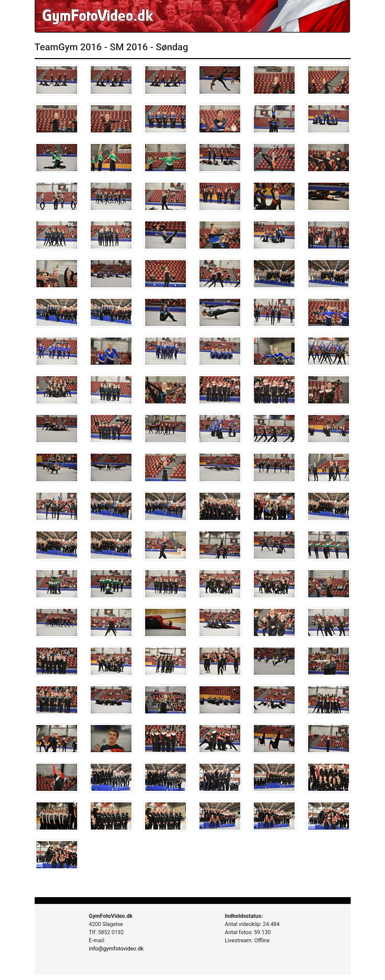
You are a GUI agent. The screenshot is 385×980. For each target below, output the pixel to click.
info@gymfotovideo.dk (116, 949)
